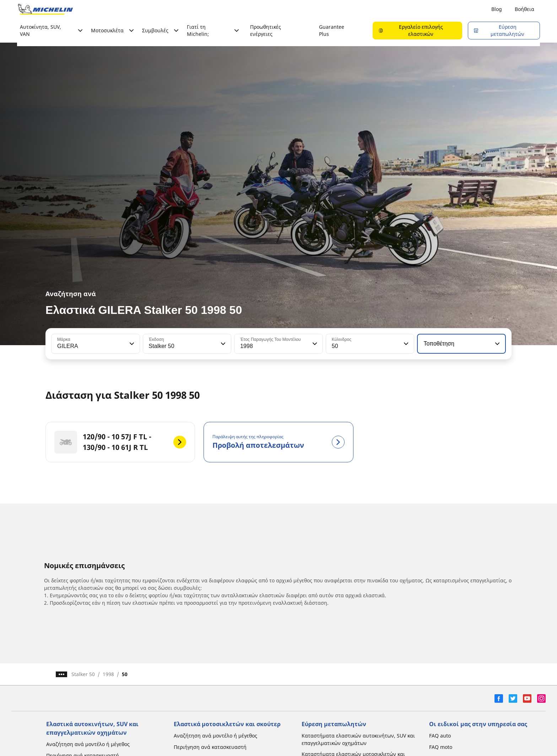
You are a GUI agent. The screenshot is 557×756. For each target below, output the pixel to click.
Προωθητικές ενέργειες (266, 30)
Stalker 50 (83, 674)
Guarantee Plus (332, 30)
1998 (108, 674)
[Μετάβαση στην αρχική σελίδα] (45, 9)
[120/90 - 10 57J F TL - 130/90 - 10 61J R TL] (120, 442)
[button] (131, 344)
